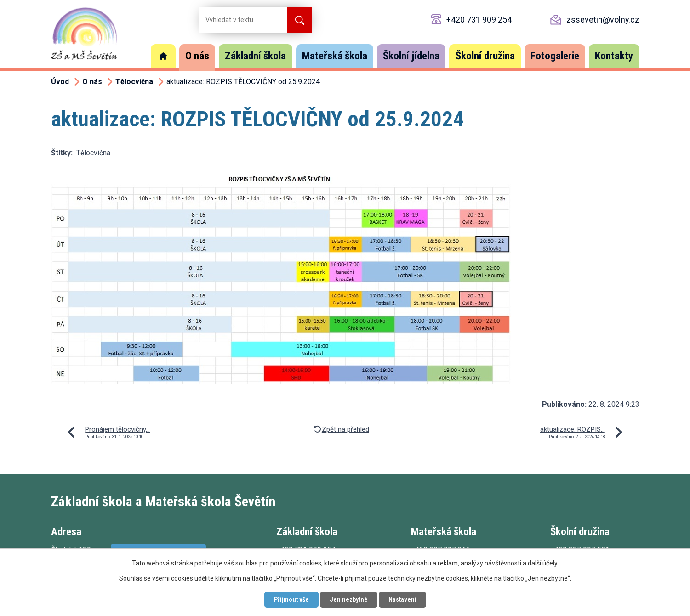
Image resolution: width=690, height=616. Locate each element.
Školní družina (485, 56)
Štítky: (62, 153)
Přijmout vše (291, 599)
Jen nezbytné (349, 599)
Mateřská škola (335, 56)
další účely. (543, 563)
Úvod (163, 56)
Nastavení (402, 599)
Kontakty (614, 56)
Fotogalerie (555, 56)
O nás (197, 56)
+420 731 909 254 (479, 20)
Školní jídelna (411, 56)
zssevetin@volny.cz (603, 20)
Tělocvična (134, 82)
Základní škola (255, 56)
